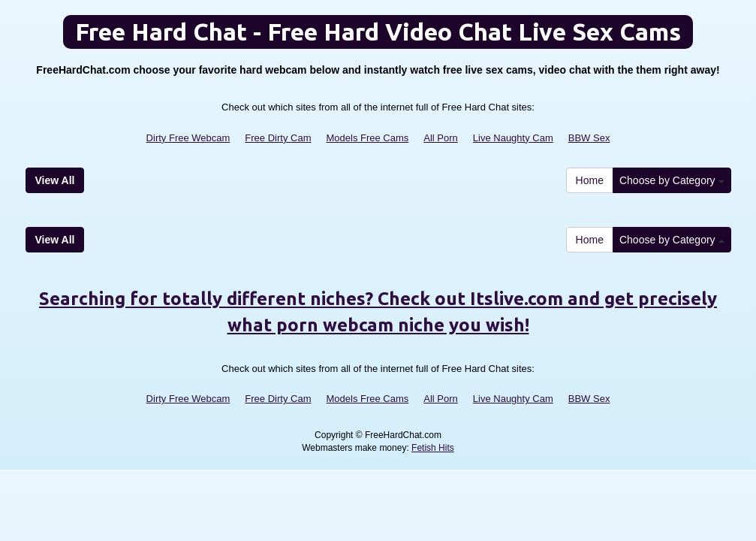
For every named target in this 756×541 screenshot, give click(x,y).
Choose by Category (672, 180)
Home (590, 180)
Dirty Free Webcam (188, 138)
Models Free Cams (367, 138)
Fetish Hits (433, 448)
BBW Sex (589, 138)
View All (55, 180)
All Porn (441, 138)
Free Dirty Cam (278, 138)
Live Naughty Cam (513, 138)
